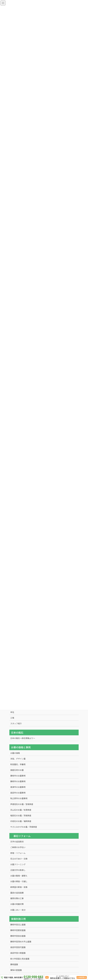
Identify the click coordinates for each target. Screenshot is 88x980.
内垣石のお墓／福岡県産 (21, 821)
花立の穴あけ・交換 (19, 859)
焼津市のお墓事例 (18, 787)
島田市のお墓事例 (18, 793)
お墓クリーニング (18, 864)
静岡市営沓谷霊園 (18, 936)
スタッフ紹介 (16, 723)
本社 (12, 712)
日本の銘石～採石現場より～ (23, 738)
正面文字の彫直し (18, 870)
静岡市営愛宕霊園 (18, 930)
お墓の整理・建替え (19, 876)
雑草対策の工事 (17, 898)
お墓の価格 (15, 753)
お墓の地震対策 (17, 904)
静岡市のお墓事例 (18, 781)
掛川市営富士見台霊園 (20, 959)
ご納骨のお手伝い (18, 847)
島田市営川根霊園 (18, 953)
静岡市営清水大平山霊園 (21, 942)
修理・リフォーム (18, 853)
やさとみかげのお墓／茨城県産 (24, 827)
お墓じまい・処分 (18, 910)
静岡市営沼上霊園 (18, 925)
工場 (12, 718)
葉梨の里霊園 (16, 970)
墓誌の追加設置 (17, 893)
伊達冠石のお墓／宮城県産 (22, 804)
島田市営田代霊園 (18, 947)
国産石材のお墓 (17, 770)
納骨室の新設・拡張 (19, 887)
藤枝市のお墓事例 (18, 776)
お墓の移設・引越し (19, 881)
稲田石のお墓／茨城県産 (21, 815)
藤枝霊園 (14, 964)
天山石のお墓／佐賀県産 (21, 810)
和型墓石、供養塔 (18, 764)
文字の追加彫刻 (17, 842)
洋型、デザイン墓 (18, 759)
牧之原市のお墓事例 (19, 798)
